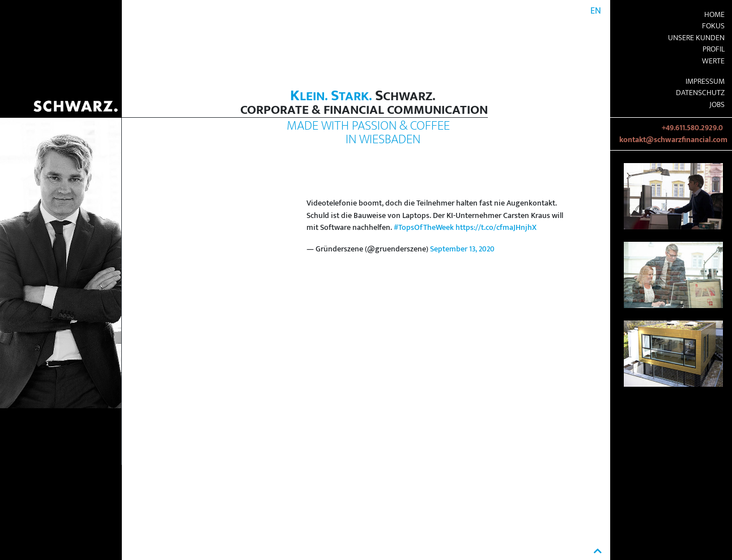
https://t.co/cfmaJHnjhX (496, 228)
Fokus (713, 26)
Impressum (705, 82)
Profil (714, 49)
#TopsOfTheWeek (424, 228)
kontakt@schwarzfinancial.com (673, 140)
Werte (713, 61)
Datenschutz (700, 93)
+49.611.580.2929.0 (692, 128)
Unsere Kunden (696, 38)
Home (714, 15)
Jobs (717, 105)
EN (596, 11)
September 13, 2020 (462, 249)
